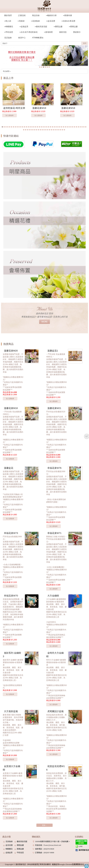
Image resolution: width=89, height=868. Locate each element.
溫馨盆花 (9, 468)
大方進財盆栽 (11, 711)
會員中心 (22, 38)
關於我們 (8, 15)
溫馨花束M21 (54, 408)
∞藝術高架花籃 (41, 27)
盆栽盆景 (9, 853)
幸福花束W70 (11, 596)
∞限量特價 (67, 15)
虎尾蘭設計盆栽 (56, 711)
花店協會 (8, 38)
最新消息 (63, 32)
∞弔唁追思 (9, 32)
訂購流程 (22, 15)
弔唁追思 (20, 853)
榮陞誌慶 (20, 845)
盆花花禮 (9, 845)
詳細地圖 (65, 841)
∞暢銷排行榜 (51, 15)
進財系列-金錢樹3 (12, 655)
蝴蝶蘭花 (9, 849)
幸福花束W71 (54, 533)
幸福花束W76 (54, 468)
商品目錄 (36, 15)
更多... (44, 825)
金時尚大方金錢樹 (55, 655)
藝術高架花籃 (22, 841)
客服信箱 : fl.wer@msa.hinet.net (47, 845)
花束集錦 (9, 841)
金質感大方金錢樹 (11, 768)
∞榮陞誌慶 (58, 27)
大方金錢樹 (53, 596)
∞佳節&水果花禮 (68, 21)
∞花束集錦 (35, 21)
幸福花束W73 (11, 533)
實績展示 (77, 32)
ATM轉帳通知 (38, 38)
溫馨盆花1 (53, 351)
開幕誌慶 (20, 849)
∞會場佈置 (48, 32)
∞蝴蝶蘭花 (9, 27)
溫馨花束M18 (68, 108)
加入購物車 (10, 115)
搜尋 (85, 43)
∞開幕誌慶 (73, 27)
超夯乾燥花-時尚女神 (14, 108)
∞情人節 (8, 21)
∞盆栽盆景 (24, 27)
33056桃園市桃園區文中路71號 (46, 841)
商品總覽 (7, 71)
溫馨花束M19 (39, 108)
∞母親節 (21, 21)
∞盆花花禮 (51, 21)
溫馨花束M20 (11, 351)
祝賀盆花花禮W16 (56, 768)
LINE (79, 846)
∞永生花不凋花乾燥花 (28, 32)
